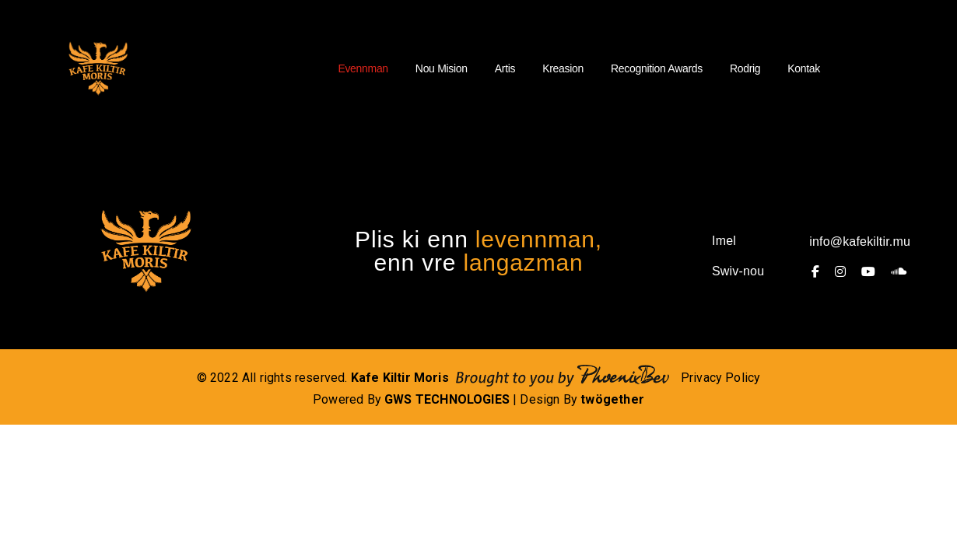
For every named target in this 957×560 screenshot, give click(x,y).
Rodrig (745, 68)
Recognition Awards (657, 68)
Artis (505, 68)
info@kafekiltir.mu (860, 241)
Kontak (804, 68)
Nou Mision (442, 68)
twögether (612, 399)
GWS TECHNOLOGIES (447, 399)
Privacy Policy (721, 378)
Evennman (363, 68)
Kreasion (563, 68)
